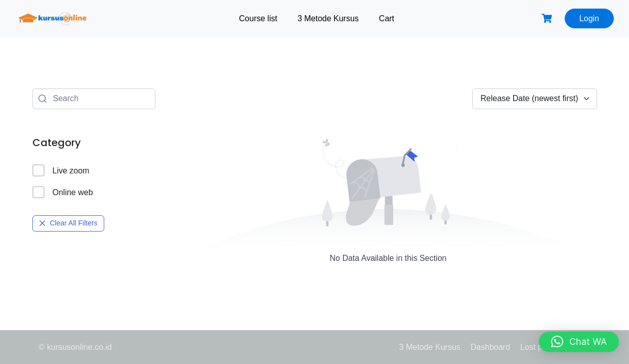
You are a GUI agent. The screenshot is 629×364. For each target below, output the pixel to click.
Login (589, 18)
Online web (63, 192)
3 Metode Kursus (328, 18)
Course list (258, 18)
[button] (579, 342)
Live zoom (61, 170)
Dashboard (490, 347)
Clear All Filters (68, 223)
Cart (387, 18)
